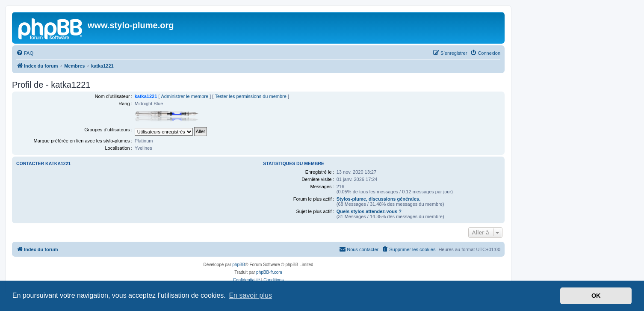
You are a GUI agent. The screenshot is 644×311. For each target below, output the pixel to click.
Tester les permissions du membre (251, 96)
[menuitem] (25, 53)
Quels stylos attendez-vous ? (369, 211)
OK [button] (596, 296)
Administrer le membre (185, 96)
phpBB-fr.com (269, 272)
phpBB (239, 265)
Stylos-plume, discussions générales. (378, 199)
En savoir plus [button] (250, 295)
